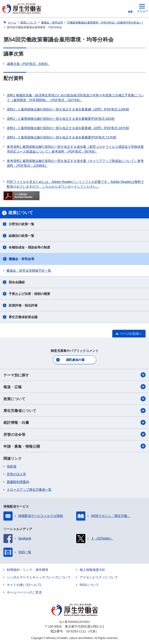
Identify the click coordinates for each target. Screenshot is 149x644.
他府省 (12, 466)
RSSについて (89, 585)
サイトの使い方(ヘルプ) (24, 585)
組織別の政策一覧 (21, 236)
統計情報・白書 (74, 422)
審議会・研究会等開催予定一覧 (29, 271)
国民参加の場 (75, 360)
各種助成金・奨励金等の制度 (29, 247)
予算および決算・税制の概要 (29, 294)
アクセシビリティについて (99, 577)
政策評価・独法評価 (23, 305)
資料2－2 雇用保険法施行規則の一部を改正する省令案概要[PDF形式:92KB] (61, 119)
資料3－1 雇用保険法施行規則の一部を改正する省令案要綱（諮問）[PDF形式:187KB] (68, 128)
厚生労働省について (74, 411)
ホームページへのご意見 (24, 592)
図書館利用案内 (18, 482)
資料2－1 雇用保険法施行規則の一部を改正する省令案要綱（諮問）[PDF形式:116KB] (68, 109)
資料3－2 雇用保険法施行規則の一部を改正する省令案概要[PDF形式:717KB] (61, 137)
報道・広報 (74, 387)
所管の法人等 (16, 474)
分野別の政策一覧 (21, 224)
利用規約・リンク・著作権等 (28, 570)
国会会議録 (17, 282)
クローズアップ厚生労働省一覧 (29, 490)
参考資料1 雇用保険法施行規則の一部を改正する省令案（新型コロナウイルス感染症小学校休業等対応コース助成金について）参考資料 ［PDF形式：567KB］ (75, 149)
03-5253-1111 (76, 631)
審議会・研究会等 (21, 259)
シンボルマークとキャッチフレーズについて (39, 577)
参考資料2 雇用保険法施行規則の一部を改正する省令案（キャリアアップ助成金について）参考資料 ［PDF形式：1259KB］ (75, 163)
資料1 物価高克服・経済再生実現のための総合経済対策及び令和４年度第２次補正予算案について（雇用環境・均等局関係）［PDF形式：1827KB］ (75, 98)
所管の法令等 (74, 434)
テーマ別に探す (74, 375)
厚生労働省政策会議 (23, 317)
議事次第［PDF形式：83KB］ (28, 64)
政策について (74, 399)
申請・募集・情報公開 (74, 446)
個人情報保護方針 (92, 570)
